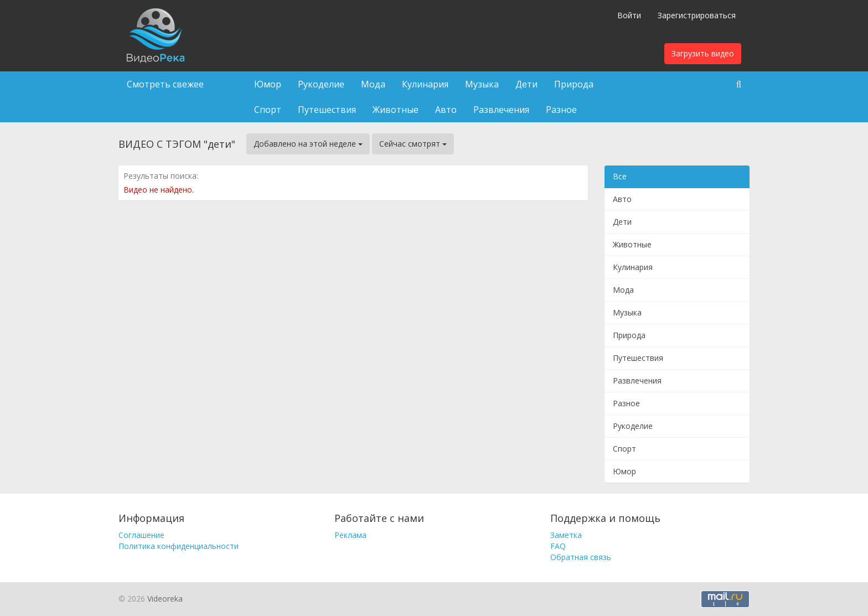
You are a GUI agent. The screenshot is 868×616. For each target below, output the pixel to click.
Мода (373, 84)
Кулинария (425, 84)
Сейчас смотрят (413, 144)
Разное (561, 110)
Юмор (268, 84)
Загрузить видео (703, 53)
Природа (574, 84)
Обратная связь (581, 557)
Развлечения (501, 110)
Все (620, 176)
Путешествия (327, 110)
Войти (629, 15)
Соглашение (141, 535)
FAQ (558, 546)
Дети (526, 84)
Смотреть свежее (165, 84)
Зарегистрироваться (697, 15)
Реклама (350, 535)
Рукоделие (321, 84)
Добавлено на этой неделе (308, 144)
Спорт (268, 110)
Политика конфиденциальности (179, 546)
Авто (446, 110)
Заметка (566, 535)
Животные (396, 110)
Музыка (482, 84)
